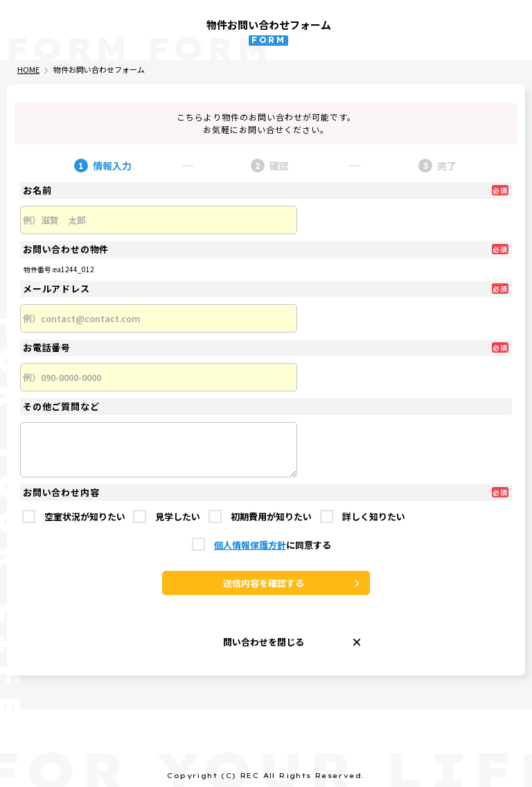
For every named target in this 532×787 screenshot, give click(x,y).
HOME (28, 70)
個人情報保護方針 (250, 546)
